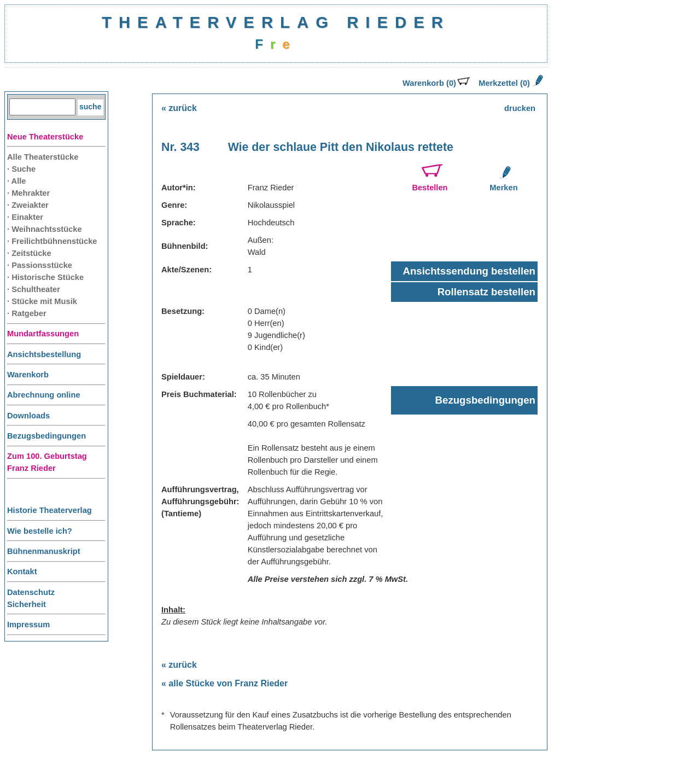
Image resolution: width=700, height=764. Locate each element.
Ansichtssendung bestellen (469, 271)
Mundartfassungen (43, 334)
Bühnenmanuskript (44, 551)
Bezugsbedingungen (46, 436)
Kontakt (22, 571)
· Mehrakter (28, 193)
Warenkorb (28, 375)
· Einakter (25, 217)
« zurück (179, 108)
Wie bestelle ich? (40, 531)
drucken (520, 108)
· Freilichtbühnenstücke (52, 241)
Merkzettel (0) (510, 83)
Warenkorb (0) (436, 83)
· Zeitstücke (29, 253)
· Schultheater (34, 289)
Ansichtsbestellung (44, 354)
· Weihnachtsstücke (45, 229)
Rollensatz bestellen (486, 292)
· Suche (21, 169)
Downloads (28, 416)
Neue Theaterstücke (45, 137)
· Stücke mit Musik (42, 301)
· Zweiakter (28, 205)
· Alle (16, 181)
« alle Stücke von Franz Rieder (224, 683)
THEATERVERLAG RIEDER (276, 22)
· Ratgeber (27, 313)
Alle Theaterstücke (43, 157)
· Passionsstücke (40, 265)
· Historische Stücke (45, 277)
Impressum (28, 625)
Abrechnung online (44, 395)
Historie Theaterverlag (49, 510)
